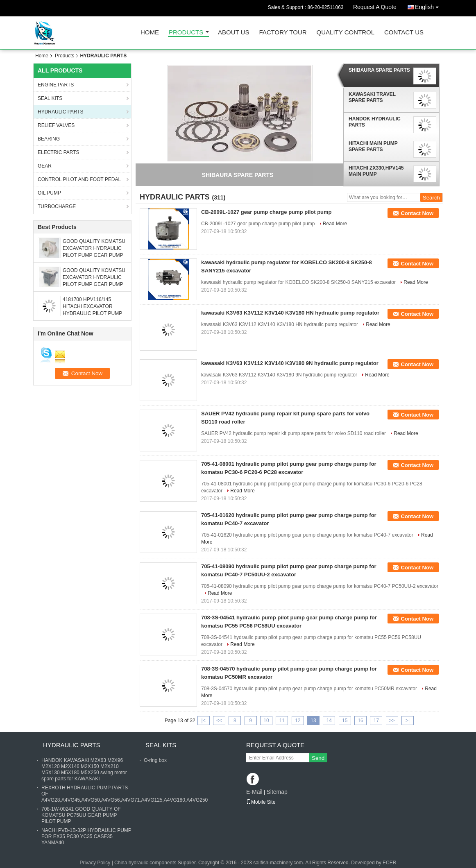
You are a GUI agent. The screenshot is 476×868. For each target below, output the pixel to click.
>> (392, 721)
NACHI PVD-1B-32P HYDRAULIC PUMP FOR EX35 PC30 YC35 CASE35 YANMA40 (86, 836)
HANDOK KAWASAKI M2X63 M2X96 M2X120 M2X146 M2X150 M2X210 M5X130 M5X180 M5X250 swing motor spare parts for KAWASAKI (84, 769)
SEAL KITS (50, 98)
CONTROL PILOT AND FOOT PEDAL (79, 179)
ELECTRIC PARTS (59, 152)
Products (186, 33)
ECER (389, 863)
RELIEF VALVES (56, 125)
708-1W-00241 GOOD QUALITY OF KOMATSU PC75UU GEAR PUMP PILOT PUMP (81, 815)
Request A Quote (375, 7)
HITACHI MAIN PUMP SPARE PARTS (373, 146)
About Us (233, 33)
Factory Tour (283, 33)
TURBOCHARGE (57, 206)
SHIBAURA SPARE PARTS (379, 70)
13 (313, 721)
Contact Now (417, 213)
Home (150, 33)
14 (329, 721)
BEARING (49, 139)
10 (266, 721)
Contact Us (404, 33)
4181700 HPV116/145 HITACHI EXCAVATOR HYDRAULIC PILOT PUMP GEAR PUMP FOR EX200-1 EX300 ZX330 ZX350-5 (94, 313)
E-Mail (254, 792)
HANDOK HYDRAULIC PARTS (375, 122)
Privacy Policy (95, 863)
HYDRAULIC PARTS (61, 112)
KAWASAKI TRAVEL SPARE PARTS (372, 97)
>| (408, 721)
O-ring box (155, 760)
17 (376, 721)
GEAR (45, 166)
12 (298, 721)
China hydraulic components (145, 863)
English (429, 6)
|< (204, 721)
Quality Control (346, 33)
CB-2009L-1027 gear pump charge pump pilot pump (266, 212)
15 (345, 721)
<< (219, 721)
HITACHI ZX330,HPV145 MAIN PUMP (376, 171)
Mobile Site (261, 802)
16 (360, 721)
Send (318, 758)
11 (282, 721)
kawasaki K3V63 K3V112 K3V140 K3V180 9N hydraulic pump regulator (290, 363)
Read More (335, 224)
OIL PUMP (49, 193)
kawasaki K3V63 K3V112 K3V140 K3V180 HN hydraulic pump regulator (290, 313)
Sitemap (277, 792)
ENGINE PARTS (56, 85)
